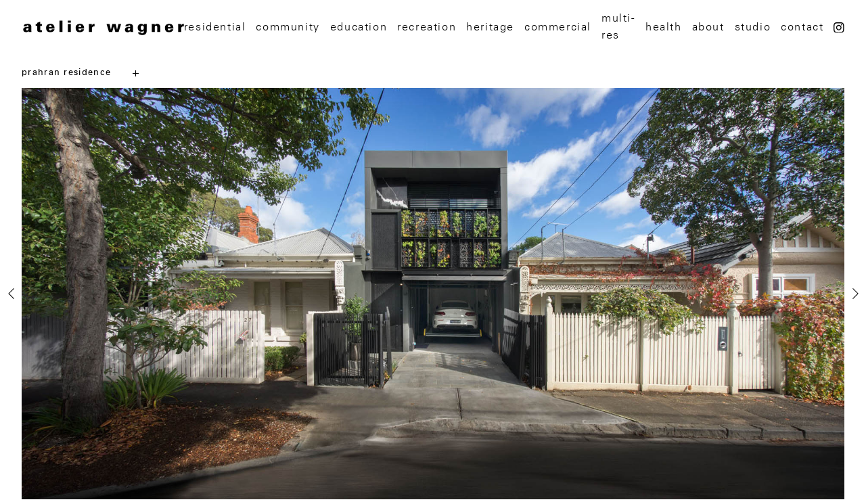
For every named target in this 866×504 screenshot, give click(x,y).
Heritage (490, 27)
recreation (427, 27)
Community (288, 27)
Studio (753, 27)
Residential (215, 27)
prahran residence (66, 73)
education (359, 27)
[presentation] (11, 294)
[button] (28, 496)
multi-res (618, 27)
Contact (802, 27)
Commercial (558, 27)
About (708, 27)
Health (664, 27)
